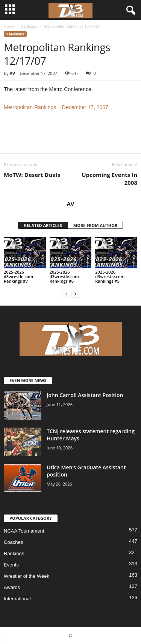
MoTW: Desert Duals (32, 175)
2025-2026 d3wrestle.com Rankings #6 (64, 276)
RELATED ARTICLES (43, 225)
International (17, 599)
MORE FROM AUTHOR (95, 225)
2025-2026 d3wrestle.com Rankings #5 (110, 276)
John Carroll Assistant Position (85, 395)
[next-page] (75, 294)
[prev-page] (66, 294)
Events (11, 565)
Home (9, 26)
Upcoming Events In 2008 (109, 179)
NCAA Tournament (24, 531)
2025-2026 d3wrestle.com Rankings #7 (18, 276)
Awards (12, 587)
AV (12, 73)
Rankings (29, 26)
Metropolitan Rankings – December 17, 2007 (56, 107)
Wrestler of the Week (27, 576)
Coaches (13, 542)
